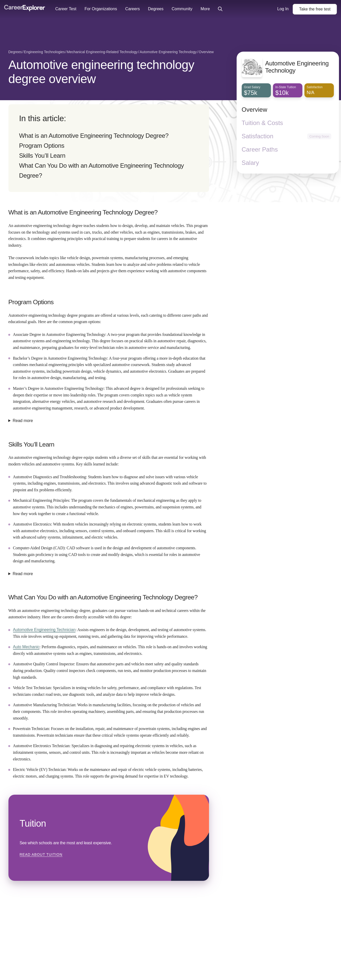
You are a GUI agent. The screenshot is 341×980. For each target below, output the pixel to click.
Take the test (315, 9)
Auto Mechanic (26, 647)
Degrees (156, 9)
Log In (283, 9)
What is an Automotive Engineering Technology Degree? (94, 136)
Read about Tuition (41, 854)
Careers (133, 9)
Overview (255, 110)
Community (182, 9)
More (205, 9)
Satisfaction (258, 136)
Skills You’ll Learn (42, 156)
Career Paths (260, 149)
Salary (250, 163)
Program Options (42, 146)
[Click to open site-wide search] (220, 9)
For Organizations (101, 9)
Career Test (66, 9)
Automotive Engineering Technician (44, 630)
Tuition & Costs (262, 123)
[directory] (109, 148)
